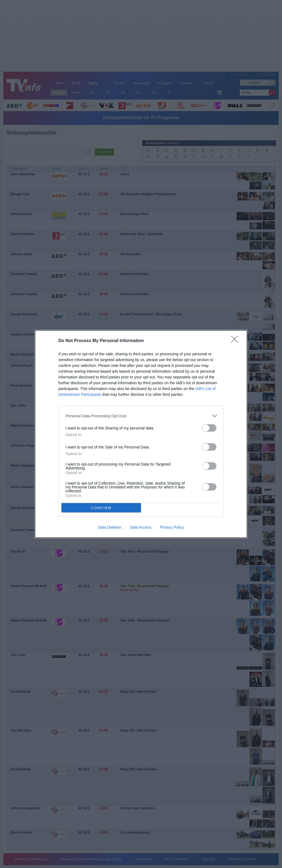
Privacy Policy (172, 527)
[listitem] (141, 416)
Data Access (141, 527)
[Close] (236, 341)
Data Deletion (110, 527)
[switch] (209, 428)
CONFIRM (101, 508)
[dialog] (141, 434)
